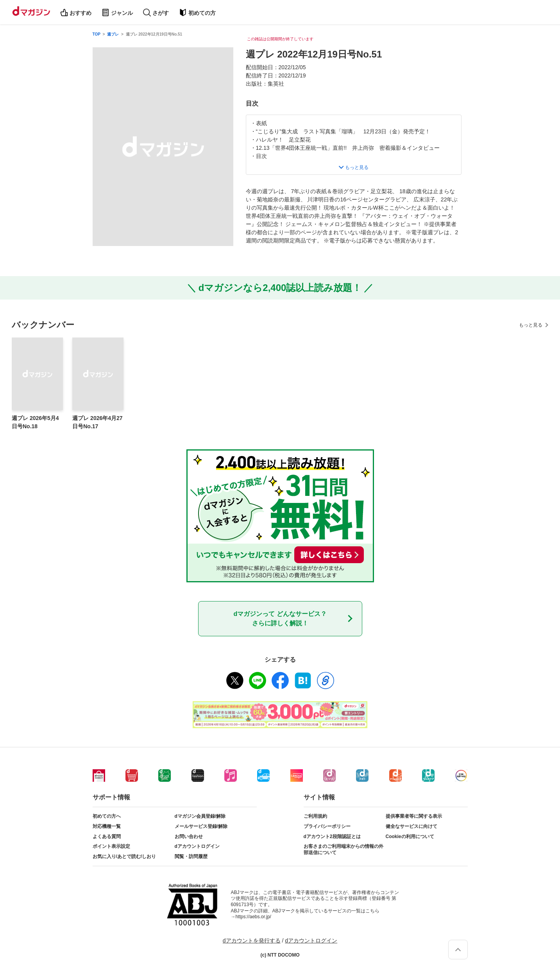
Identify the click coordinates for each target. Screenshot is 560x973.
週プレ (113, 34)
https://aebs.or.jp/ (253, 917)
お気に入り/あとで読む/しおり (124, 856)
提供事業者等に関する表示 (414, 816)
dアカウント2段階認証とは (332, 837)
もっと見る (531, 325)
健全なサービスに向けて (412, 826)
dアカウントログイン (197, 846)
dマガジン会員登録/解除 (200, 816)
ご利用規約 (315, 816)
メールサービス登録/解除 (201, 826)
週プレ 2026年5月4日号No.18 (35, 422)
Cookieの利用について (410, 837)
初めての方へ (107, 816)
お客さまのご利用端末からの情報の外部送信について (344, 849)
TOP (97, 34)
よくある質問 (107, 837)
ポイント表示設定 (111, 846)
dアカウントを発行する (252, 941)
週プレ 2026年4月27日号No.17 (97, 422)
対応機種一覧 (107, 826)
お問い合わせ (189, 837)
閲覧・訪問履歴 (191, 856)
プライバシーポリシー (327, 826)
